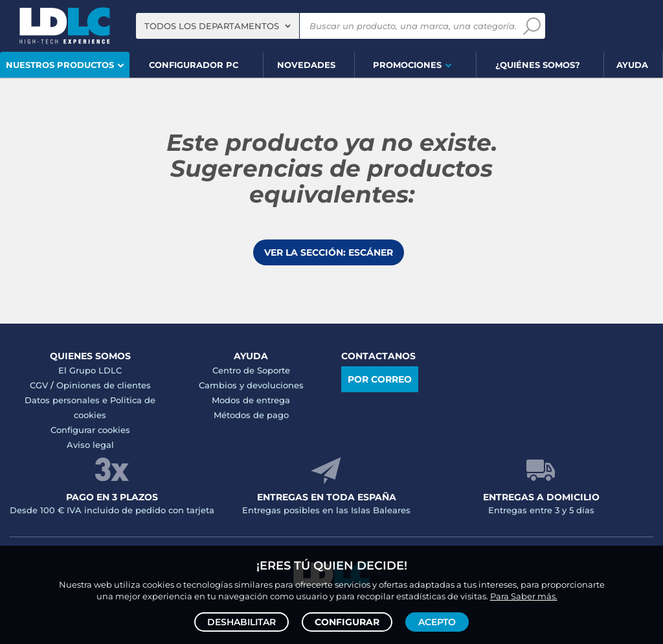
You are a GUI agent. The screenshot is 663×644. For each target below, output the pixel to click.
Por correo (380, 379)
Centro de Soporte (251, 370)
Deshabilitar (242, 622)
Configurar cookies (90, 430)
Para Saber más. (524, 596)
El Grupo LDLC (90, 370)
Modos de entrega (251, 400)
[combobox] (218, 26)
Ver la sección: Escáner (329, 252)
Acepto (437, 622)
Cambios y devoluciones (251, 385)
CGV (39, 385)
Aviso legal (90, 445)
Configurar (347, 622)
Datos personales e (67, 400)
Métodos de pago (251, 415)
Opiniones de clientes (104, 385)
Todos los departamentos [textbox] (212, 26)
